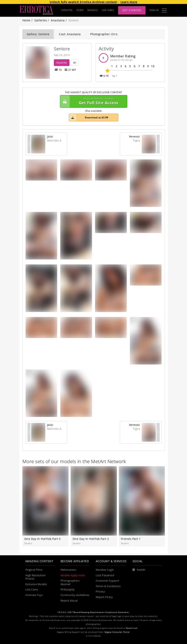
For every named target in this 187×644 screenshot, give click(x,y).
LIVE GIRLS (108, 10)
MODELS (93, 10)
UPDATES (67, 10)
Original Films (34, 570)
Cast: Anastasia (70, 34)
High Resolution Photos (36, 577)
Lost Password (105, 575)
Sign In (154, 10)
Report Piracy (104, 597)
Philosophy (68, 590)
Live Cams (32, 590)
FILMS (80, 10)
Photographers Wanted (70, 582)
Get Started (132, 10)
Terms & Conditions (108, 586)
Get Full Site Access (93, 101)
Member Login (105, 570)
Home (26, 20)
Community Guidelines (75, 595)
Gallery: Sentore (38, 34)
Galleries (41, 20)
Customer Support (108, 581)
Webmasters (68, 570)
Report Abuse (69, 601)
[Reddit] (139, 570)
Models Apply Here (73, 575)
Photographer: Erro (104, 34)
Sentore (62, 49)
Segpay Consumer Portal (117, 632)
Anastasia (58, 20)
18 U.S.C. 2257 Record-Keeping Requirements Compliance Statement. (93, 612)
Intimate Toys (34, 595)
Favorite (62, 63)
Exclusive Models (36, 584)
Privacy (100, 592)
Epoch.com (132, 628)
